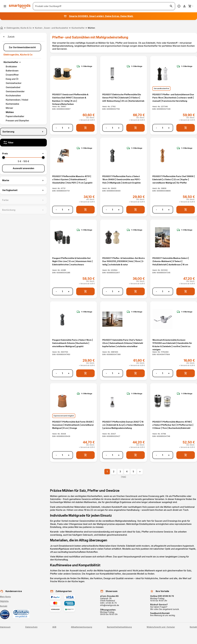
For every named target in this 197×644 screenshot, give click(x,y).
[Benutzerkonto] (184, 6)
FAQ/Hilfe (4, 601)
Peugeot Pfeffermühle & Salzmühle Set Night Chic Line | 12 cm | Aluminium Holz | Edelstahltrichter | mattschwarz (72, 261)
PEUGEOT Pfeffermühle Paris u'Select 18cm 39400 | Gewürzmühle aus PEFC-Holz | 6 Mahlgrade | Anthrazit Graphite (122, 180)
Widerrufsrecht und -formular (161, 627)
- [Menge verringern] (56, 128)
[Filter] (23, 143)
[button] (23, 154)
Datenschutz (31, 627)
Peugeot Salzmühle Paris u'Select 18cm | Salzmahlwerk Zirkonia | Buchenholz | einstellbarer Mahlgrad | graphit (73, 343)
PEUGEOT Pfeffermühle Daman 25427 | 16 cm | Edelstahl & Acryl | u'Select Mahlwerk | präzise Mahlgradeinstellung (123, 425)
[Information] (179, 6)
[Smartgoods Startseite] (20, 6)
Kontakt (4, 606)
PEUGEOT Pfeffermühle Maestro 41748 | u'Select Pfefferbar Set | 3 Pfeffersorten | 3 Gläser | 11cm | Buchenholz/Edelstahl (173, 425)
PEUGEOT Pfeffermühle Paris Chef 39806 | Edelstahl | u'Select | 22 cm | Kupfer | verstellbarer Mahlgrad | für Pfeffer (174, 180)
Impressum (5, 627)
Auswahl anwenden (23, 168)
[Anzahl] (62, 128)
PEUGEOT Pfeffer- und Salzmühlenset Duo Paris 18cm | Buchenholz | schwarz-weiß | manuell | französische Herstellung (173, 98)
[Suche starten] (171, 6)
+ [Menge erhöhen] (69, 128)
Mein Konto (5, 597)
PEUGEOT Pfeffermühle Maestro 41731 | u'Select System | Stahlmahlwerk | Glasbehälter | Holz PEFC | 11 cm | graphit (72, 180)
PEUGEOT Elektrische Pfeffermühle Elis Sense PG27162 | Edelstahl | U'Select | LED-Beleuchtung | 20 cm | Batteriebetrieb (123, 98)
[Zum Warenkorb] (191, 6)
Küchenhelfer (11, 62)
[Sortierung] (23, 132)
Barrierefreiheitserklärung (119, 627)
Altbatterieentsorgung (82, 627)
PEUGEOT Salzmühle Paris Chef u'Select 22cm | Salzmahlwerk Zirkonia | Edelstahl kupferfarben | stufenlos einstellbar (123, 343)
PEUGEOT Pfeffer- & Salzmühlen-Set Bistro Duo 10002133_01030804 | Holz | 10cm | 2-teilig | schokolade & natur (124, 261)
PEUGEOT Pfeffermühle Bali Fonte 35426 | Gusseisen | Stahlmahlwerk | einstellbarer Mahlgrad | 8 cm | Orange (73, 425)
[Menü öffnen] (5, 6)
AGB (54, 627)
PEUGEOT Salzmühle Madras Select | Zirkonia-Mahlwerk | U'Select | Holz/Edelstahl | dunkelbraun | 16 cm (171, 261)
